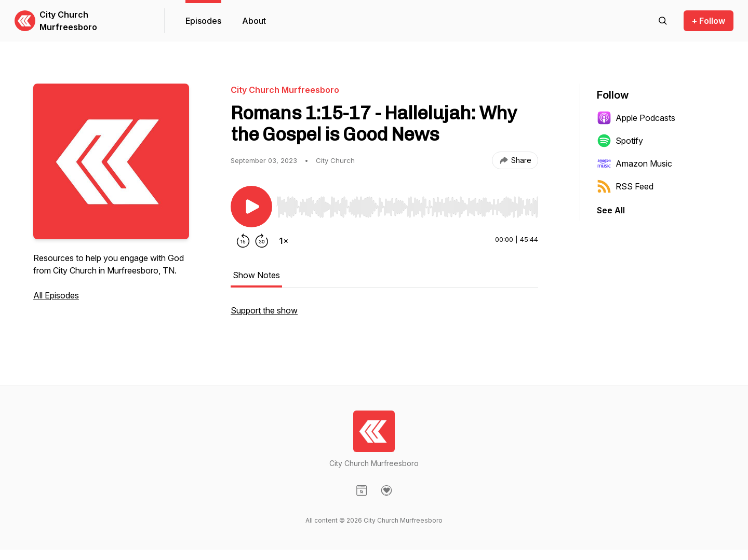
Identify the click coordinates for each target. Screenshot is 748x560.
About (254, 21)
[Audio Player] (407, 204)
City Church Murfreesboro (68, 21)
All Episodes (56, 295)
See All (611, 210)
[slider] (407, 207)
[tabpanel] (384, 316)
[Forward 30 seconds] (262, 241)
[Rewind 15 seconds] (243, 241)
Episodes (203, 21)
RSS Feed (625, 186)
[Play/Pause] (251, 207)
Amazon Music (635, 163)
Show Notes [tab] (256, 275)
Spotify (620, 141)
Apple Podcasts (636, 118)
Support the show (264, 310)
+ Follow (709, 21)
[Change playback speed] (284, 241)
